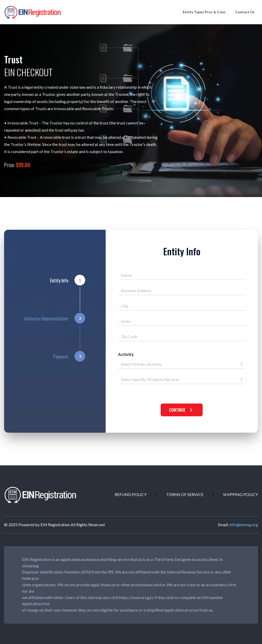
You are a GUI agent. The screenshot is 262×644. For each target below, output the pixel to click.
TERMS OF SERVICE (185, 494)
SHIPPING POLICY (241, 494)
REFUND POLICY (131, 494)
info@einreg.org (244, 525)
